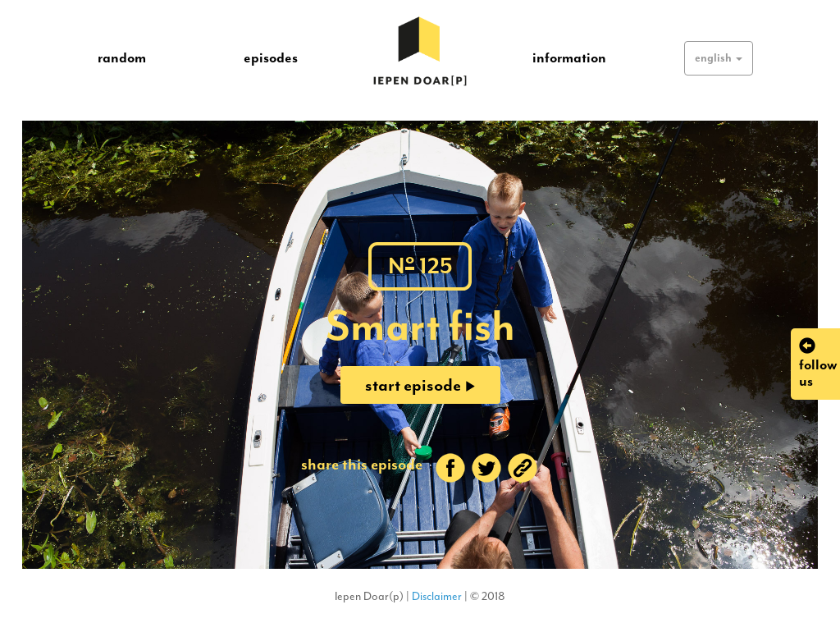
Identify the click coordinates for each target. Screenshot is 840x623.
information (569, 57)
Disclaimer (437, 596)
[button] (719, 58)
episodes (271, 57)
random (122, 57)
